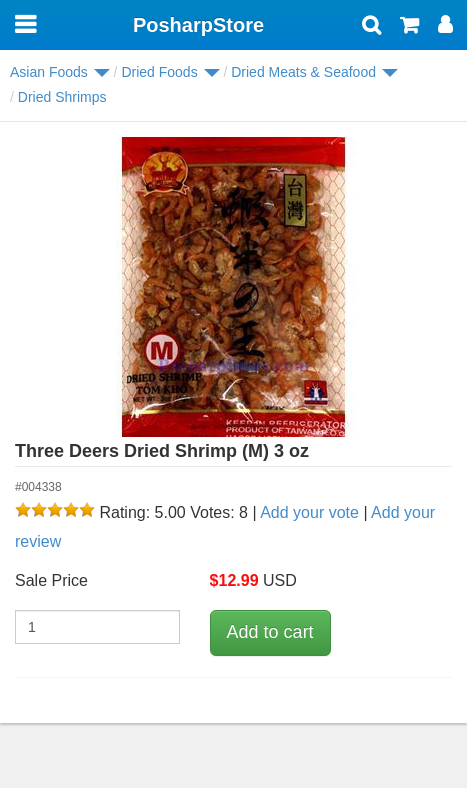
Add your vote (309, 512)
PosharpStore (198, 25)
